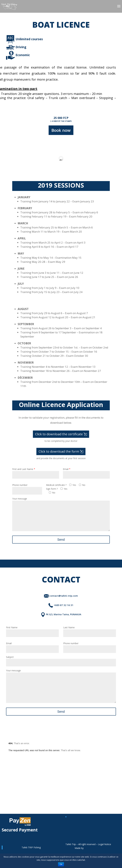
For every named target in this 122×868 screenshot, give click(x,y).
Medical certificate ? (56, 485)
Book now (61, 130)
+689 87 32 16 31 (61, 610)
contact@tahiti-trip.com (61, 600)
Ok (61, 864)
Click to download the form (59, 451)
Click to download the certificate (59, 434)
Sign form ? (52, 489)
